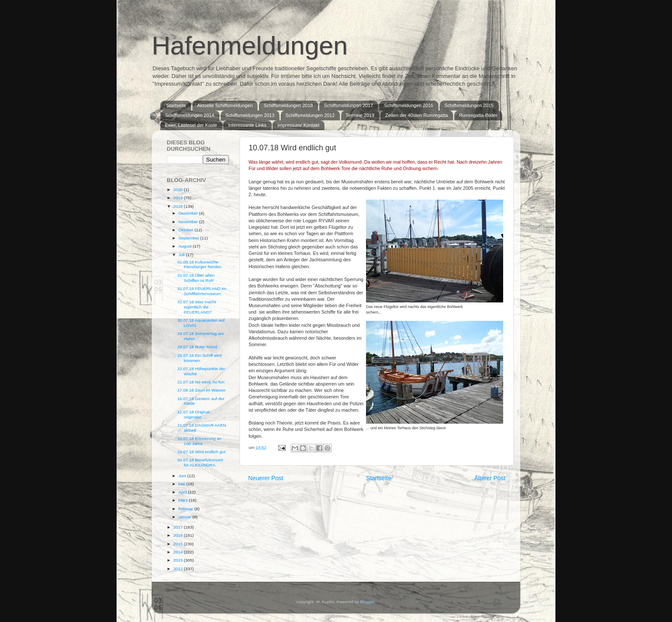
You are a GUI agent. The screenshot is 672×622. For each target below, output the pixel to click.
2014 (178, 552)
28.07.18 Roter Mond (197, 347)
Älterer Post (490, 478)
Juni (183, 476)
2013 (178, 560)
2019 (178, 198)
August (186, 246)
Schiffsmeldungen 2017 (349, 105)
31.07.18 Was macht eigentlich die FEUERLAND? (197, 307)
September (189, 238)
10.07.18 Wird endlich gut (201, 452)
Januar (185, 517)
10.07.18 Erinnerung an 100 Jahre (199, 441)
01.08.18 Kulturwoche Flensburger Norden (199, 265)
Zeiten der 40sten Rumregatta (417, 115)
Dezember (189, 213)
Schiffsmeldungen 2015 (469, 105)
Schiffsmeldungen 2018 (288, 105)
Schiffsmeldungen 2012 (310, 115)
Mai (182, 484)
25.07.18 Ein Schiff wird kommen (200, 358)
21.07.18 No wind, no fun (201, 382)
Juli (182, 255)
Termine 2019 (360, 115)
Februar (186, 509)
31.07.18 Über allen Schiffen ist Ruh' (196, 278)
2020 (178, 190)
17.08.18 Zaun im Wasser (202, 390)
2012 (178, 569)
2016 (178, 535)
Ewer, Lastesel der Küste (191, 125)
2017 (178, 527)
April (183, 492)
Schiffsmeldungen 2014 (190, 115)
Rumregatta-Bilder (478, 115)
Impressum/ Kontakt (298, 125)
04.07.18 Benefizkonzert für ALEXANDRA (200, 462)
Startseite (176, 105)
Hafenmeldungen (250, 46)
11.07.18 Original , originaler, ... (195, 414)
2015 (178, 544)
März (184, 500)
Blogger (367, 602)
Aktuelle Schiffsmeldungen (225, 105)
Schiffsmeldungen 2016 (409, 105)
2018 (178, 206)
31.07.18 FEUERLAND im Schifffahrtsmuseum (202, 291)
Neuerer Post (266, 478)
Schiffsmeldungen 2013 (250, 115)
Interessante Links (247, 125)
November (189, 222)
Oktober (186, 230)
